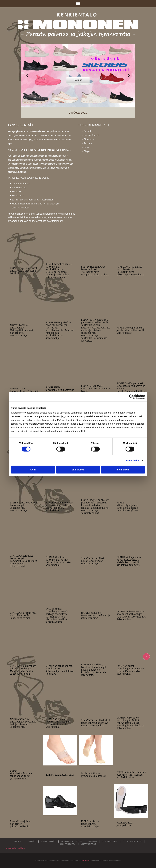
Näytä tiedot (132, 460)
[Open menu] (78, 4)
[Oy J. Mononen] (60, 801)
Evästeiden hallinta (15, 848)
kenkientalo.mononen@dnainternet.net (106, 860)
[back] (27, 76)
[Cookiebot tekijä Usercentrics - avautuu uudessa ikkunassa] (131, 397)
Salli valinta (78, 470)
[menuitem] (18, 841)
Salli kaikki (123, 470)
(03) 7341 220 (85, 860)
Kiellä (33, 470)
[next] (129, 76)
